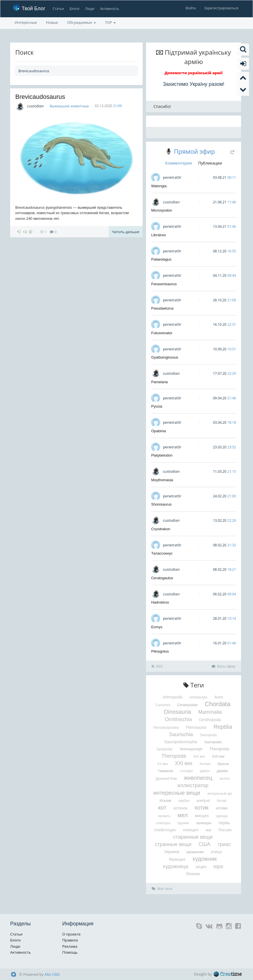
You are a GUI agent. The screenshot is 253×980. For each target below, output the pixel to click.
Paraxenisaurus (164, 284)
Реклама (70, 946)
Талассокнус (162, 553)
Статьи (58, 9)
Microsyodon (162, 210)
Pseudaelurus (162, 308)
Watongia (159, 186)
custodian (35, 106)
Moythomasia (162, 480)
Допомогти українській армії (194, 73)
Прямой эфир (195, 151)
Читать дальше (126, 232)
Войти (191, 8)
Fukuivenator (162, 333)
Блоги (74, 9)
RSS (157, 666)
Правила (70, 940)
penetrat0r (172, 177)
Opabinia (158, 431)
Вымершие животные (69, 106)
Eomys (157, 627)
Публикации (210, 163)
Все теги (162, 889)
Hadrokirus (160, 602)
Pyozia (157, 406)
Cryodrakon (161, 529)
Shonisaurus (161, 504)
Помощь (70, 952)
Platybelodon (162, 455)
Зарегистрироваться (221, 8)
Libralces (158, 235)
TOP (110, 22)
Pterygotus (160, 651)
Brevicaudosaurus (40, 97)
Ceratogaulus (162, 578)
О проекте (71, 934)
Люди (90, 9)
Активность (109, 9)
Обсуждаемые (82, 22)
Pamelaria (159, 382)
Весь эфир (224, 666)
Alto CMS (52, 974)
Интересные (26, 22)
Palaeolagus (161, 259)
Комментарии (179, 163)
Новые (52, 22)
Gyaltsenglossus (165, 357)
